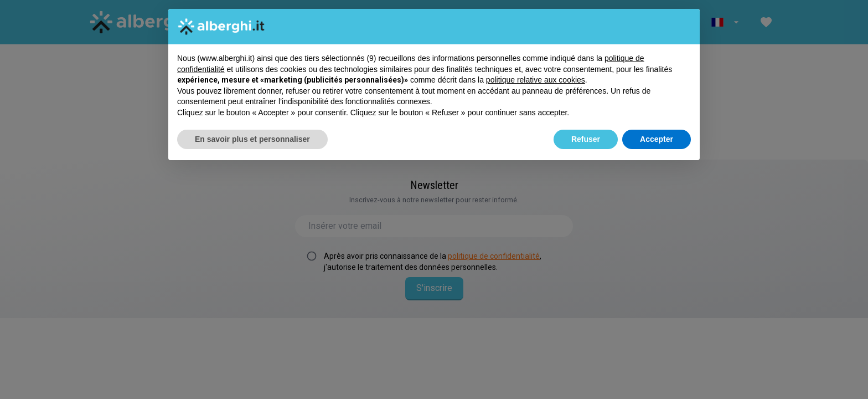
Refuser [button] (586, 139)
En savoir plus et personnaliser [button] (252, 139)
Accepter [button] (657, 139)
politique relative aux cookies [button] (536, 80)
